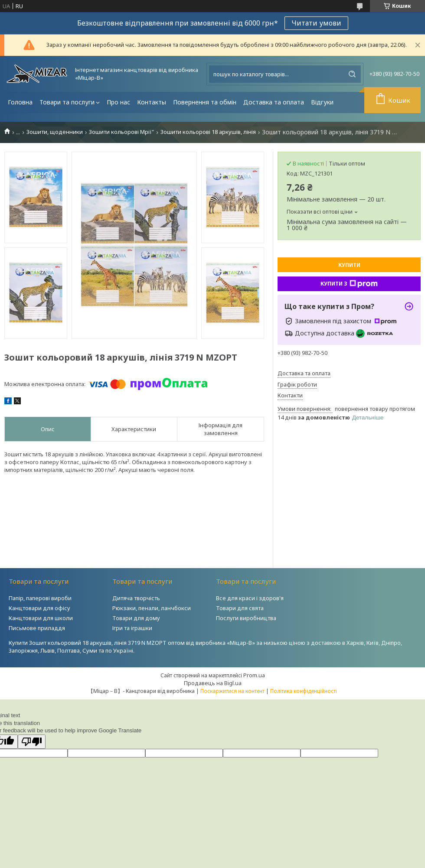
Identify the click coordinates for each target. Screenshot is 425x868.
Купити (349, 265)
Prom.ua (254, 675)
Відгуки (322, 102)
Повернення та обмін (205, 102)
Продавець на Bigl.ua (213, 683)
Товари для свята (240, 608)
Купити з (349, 284)
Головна (20, 102)
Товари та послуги (67, 102)
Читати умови (316, 23)
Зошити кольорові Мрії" (121, 132)
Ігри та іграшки (132, 628)
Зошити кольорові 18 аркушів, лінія (208, 132)
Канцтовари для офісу (39, 608)
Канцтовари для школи (41, 618)
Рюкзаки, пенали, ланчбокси (152, 608)
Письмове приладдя (37, 628)
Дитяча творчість (136, 598)
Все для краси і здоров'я (250, 598)
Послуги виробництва (246, 618)
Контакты (152, 102)
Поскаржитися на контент (232, 691)
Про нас (118, 102)
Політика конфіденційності (304, 691)
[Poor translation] (32, 742)
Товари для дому (136, 618)
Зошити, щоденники (55, 132)
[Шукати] (352, 74)
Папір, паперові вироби (40, 598)
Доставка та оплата (274, 102)
